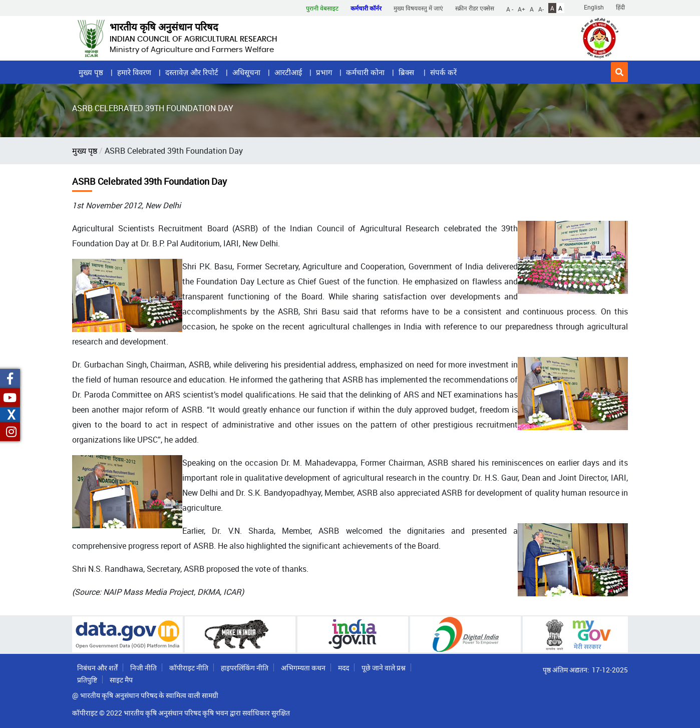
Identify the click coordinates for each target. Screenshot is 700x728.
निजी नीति (143, 668)
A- (541, 9)
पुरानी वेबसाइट (322, 8)
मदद (343, 668)
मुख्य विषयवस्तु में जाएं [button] (418, 8)
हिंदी (620, 7)
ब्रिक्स (407, 72)
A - (510, 9)
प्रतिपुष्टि (87, 680)
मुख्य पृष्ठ (91, 72)
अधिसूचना (246, 72)
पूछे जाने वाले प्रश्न (384, 668)
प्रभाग (324, 72)
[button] (619, 72)
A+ (521, 9)
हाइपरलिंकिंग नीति (245, 668)
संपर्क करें (443, 72)
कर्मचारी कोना (365, 72)
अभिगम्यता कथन (303, 668)
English (594, 7)
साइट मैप (121, 680)
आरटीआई (288, 72)
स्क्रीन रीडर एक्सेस (475, 8)
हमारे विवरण (134, 72)
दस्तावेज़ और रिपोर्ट (192, 72)
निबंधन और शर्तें (97, 668)
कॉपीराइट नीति (189, 668)
